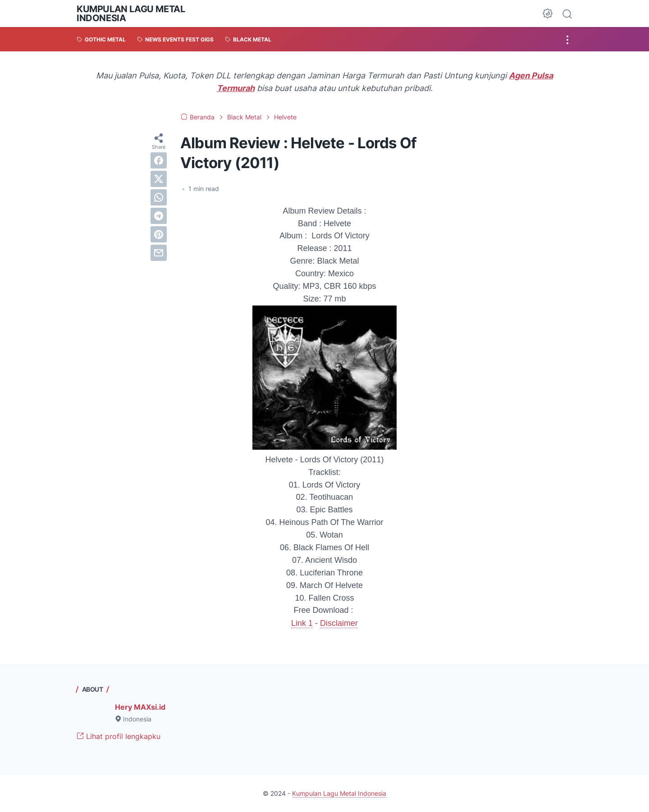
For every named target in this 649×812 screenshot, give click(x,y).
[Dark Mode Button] (548, 14)
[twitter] (159, 179)
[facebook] (159, 160)
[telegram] (159, 216)
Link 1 (302, 623)
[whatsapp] (159, 197)
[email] (159, 253)
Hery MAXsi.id (140, 707)
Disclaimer (339, 623)
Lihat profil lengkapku (119, 736)
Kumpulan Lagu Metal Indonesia (131, 14)
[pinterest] (159, 234)
